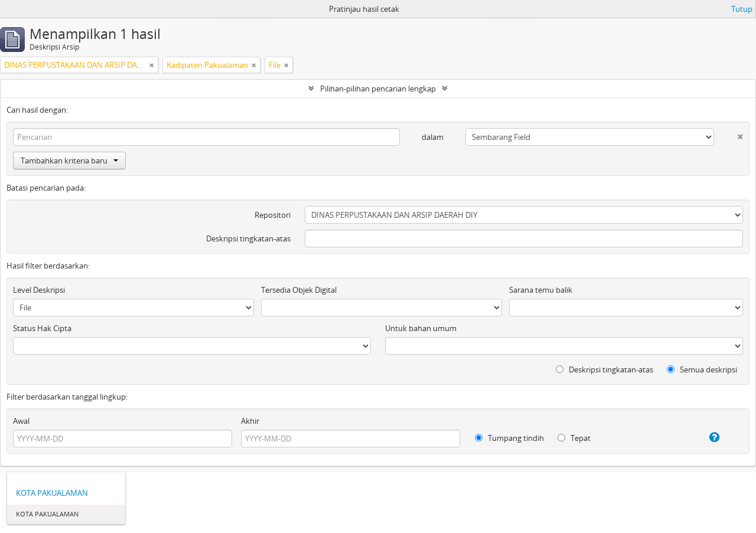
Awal (21, 421)
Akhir (250, 421)
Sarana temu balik (541, 290)
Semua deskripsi (702, 369)
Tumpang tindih (509, 438)
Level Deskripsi (39, 290)
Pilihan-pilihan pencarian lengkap (378, 89)
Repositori (273, 215)
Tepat (574, 438)
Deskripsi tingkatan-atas (248, 238)
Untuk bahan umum (421, 328)
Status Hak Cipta (42, 328)
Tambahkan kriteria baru (69, 161)
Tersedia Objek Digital (299, 290)
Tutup (742, 9)
